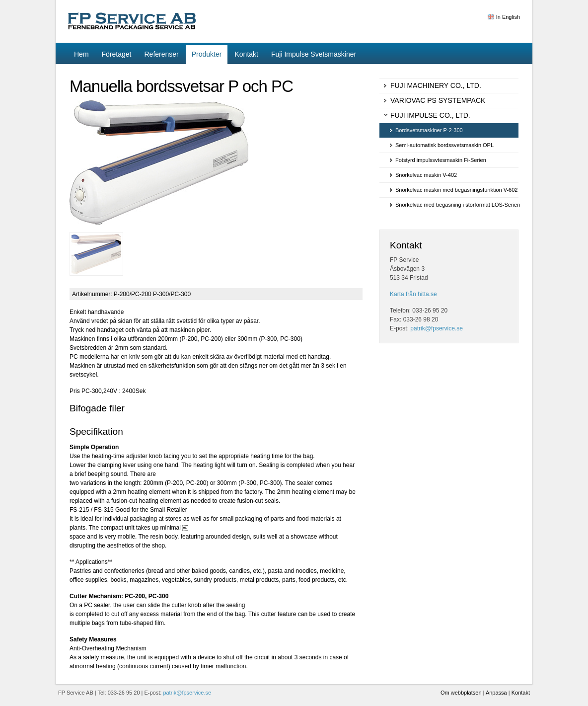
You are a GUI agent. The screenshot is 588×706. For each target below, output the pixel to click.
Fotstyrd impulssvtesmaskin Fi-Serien (441, 160)
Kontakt (521, 693)
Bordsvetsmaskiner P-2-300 (429, 130)
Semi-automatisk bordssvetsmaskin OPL (444, 145)
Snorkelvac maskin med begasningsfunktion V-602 (456, 190)
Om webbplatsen (461, 693)
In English (508, 17)
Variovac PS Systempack (438, 100)
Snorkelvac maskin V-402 (426, 175)
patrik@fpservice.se (437, 328)
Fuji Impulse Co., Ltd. (430, 115)
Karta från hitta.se (413, 294)
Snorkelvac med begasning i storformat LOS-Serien (457, 205)
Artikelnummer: (92, 294)
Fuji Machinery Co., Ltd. (436, 85)
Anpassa (496, 693)
